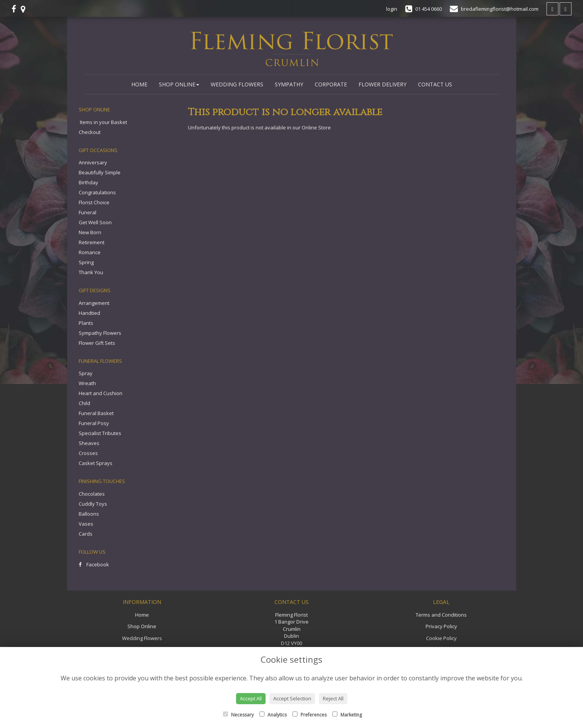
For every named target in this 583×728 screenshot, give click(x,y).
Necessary (238, 715)
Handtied (89, 313)
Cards (86, 534)
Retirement (92, 242)
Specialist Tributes (100, 433)
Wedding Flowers (237, 84)
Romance (90, 252)
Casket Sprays (96, 463)
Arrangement (94, 303)
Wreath (87, 383)
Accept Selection (292, 698)
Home (139, 84)
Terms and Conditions (441, 615)
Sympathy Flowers (100, 333)
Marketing (347, 715)
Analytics (273, 715)
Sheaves (89, 443)
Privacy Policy (441, 626)
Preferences (310, 715)
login (392, 9)
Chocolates (92, 494)
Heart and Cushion (101, 393)
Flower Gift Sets (97, 343)
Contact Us (435, 84)
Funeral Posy (94, 423)
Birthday (88, 182)
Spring (86, 262)
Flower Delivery (382, 84)
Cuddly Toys (93, 504)
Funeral (88, 212)
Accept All (251, 698)
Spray (86, 373)
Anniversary (93, 162)
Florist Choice (94, 202)
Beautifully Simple (100, 172)
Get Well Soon (95, 222)
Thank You (91, 272)
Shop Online (179, 84)
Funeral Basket (96, 413)
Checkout (90, 132)
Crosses (88, 453)
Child (84, 403)
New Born (90, 232)
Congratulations (97, 192)
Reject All (333, 698)
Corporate (331, 84)
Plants (86, 323)
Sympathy (289, 84)
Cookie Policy (441, 638)
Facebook (94, 564)
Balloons (89, 514)
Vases (86, 524)
